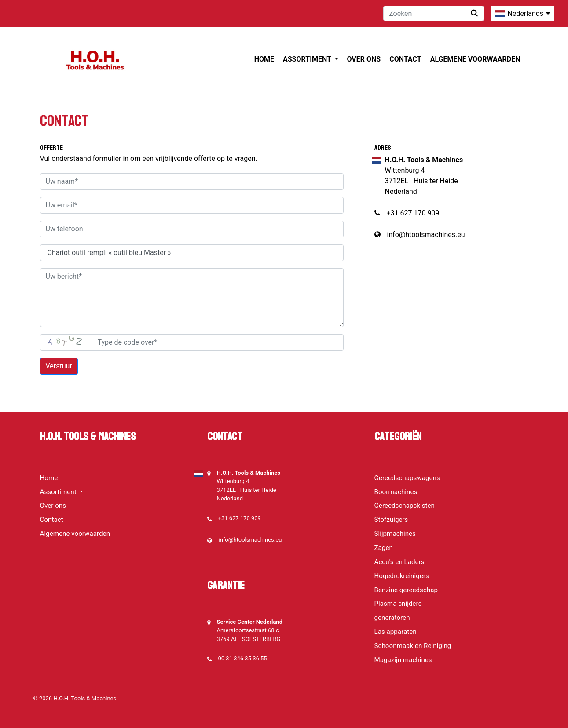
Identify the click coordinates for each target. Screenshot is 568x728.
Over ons (364, 59)
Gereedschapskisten (405, 506)
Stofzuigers (391, 520)
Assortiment (308, 59)
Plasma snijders (398, 604)
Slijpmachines (395, 534)
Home (264, 59)
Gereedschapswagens (407, 478)
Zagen (384, 548)
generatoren (392, 618)
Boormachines (396, 492)
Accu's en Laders (399, 562)
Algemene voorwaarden (475, 59)
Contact (405, 59)
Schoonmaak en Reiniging (413, 646)
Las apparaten (396, 632)
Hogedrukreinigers (402, 576)
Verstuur (59, 366)
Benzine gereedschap (406, 590)
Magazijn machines (403, 660)
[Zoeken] (434, 13)
